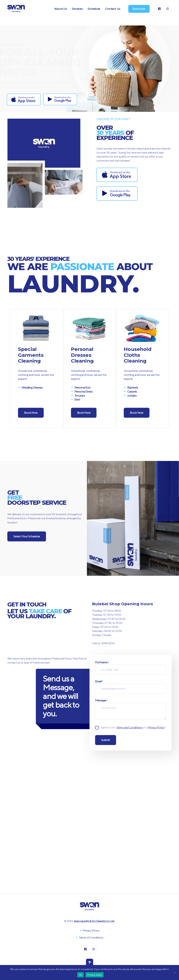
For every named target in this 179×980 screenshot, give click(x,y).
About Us (61, 9)
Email (99, 682)
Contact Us (113, 9)
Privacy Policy (156, 727)
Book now (139, 9)
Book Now (31, 413)
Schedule (94, 9)
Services (77, 9)
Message (101, 701)
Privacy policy (94, 975)
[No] (175, 972)
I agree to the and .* (133, 727)
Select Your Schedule (27, 536)
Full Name (102, 663)
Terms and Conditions (129, 727)
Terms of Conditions (91, 938)
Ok (80, 975)
